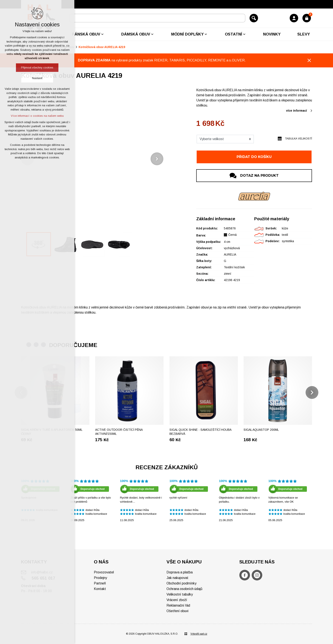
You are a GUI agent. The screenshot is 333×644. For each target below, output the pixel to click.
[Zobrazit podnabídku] (102, 34)
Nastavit (37, 78)
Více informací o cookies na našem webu (37, 116)
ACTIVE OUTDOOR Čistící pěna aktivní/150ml (119, 432)
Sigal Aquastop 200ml (261, 430)
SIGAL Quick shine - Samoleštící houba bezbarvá (200, 432)
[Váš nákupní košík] (307, 18)
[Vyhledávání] (254, 18)
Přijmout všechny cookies (37, 68)
